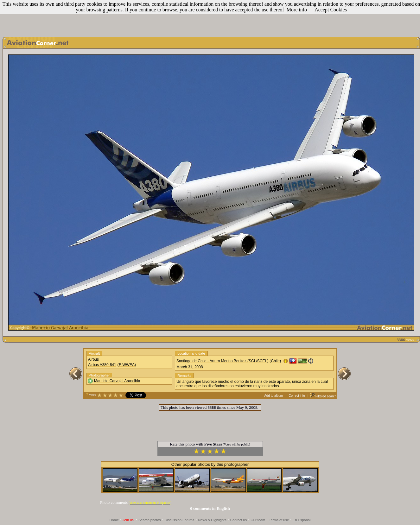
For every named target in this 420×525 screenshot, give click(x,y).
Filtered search (323, 396)
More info (297, 10)
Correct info (297, 396)
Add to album (274, 396)
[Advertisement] (210, 17)
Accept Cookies (331, 10)
